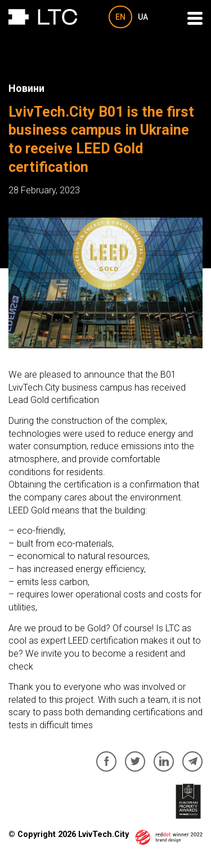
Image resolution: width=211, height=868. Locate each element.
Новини (26, 88)
